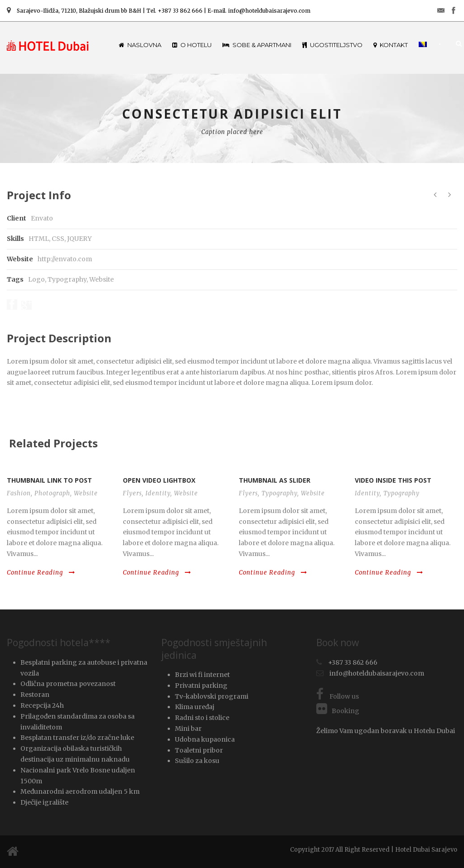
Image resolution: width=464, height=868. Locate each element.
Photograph (52, 493)
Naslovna (140, 45)
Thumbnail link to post (49, 480)
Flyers (132, 493)
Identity (158, 493)
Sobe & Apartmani (257, 45)
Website (101, 279)
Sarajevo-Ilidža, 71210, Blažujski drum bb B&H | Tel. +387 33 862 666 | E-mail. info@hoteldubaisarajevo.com (159, 11)
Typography (67, 279)
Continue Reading (41, 573)
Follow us (338, 696)
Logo (36, 279)
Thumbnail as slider (275, 480)
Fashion (19, 493)
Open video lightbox (159, 480)
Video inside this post (393, 480)
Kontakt (391, 45)
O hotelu (192, 45)
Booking (338, 711)
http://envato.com (65, 259)
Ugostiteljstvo (332, 45)
